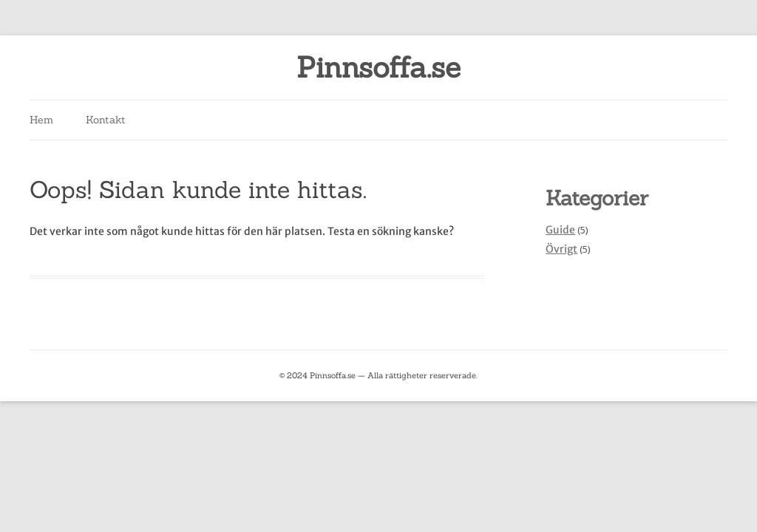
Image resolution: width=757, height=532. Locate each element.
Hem (41, 120)
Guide (560, 230)
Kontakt (106, 120)
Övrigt (561, 249)
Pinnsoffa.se (378, 68)
